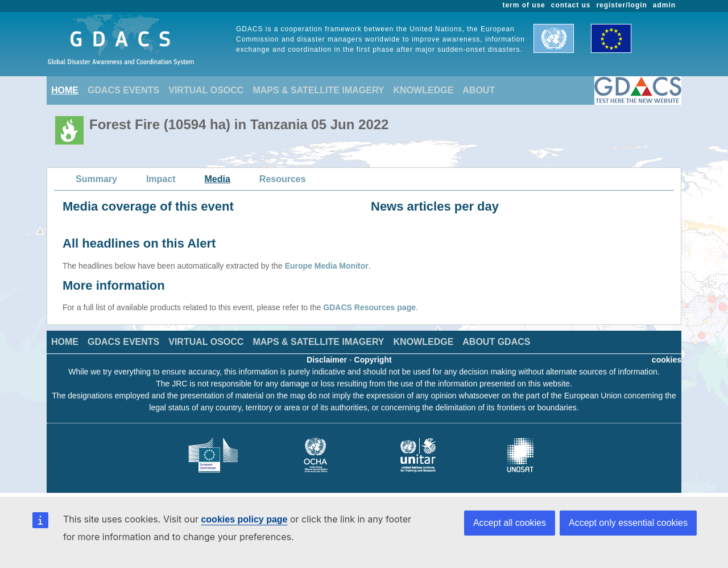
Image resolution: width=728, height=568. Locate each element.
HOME (65, 90)
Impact (161, 179)
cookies (667, 360)
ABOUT (479, 90)
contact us (571, 5)
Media (218, 179)
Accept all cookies (510, 523)
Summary (96, 179)
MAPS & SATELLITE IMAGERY (318, 90)
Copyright (373, 360)
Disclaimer (327, 360)
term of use (524, 5)
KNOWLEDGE (424, 90)
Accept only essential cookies (628, 523)
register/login (621, 5)
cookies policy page (244, 519)
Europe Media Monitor (327, 266)
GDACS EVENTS (123, 90)
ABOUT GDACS (496, 342)
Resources (283, 179)
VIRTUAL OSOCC (206, 90)
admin (664, 5)
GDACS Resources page (369, 307)
